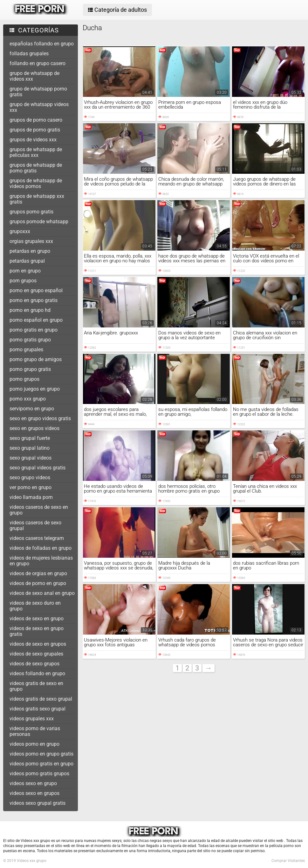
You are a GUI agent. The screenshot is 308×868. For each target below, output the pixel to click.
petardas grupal (27, 261)
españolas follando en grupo (42, 44)
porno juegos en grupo (35, 389)
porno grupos (24, 379)
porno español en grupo (36, 320)
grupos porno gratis (31, 212)
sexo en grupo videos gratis (40, 418)
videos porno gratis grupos (39, 774)
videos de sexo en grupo (37, 619)
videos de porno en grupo (38, 583)
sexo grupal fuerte (30, 438)
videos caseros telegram (37, 538)
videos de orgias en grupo (38, 573)
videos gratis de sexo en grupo (36, 686)
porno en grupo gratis (34, 300)
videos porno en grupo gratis (41, 754)
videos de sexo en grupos (38, 644)
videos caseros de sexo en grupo (39, 510)
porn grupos (23, 281)
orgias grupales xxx (31, 241)
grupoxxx (20, 231)
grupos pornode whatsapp (39, 222)
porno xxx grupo (28, 399)
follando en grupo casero (38, 63)
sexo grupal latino (30, 448)
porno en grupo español (36, 290)
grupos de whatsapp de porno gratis (36, 168)
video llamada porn (31, 497)
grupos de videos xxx (33, 140)
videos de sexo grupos (34, 664)
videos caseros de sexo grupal (35, 525)
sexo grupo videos (30, 478)
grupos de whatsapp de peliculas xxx (36, 152)
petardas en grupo (30, 251)
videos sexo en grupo (33, 783)
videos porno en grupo (34, 744)
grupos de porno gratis (35, 130)
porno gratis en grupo (34, 330)
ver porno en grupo (31, 487)
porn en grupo (25, 271)
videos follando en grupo (37, 673)
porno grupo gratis (30, 369)
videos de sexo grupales (36, 654)
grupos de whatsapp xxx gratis (37, 199)
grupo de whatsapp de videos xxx (34, 76)
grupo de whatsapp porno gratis (38, 92)
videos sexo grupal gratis (38, 803)
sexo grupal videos (31, 458)
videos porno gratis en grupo (41, 764)
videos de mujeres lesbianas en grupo (41, 561)
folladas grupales (29, 54)
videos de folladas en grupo (41, 548)
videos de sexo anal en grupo (42, 593)
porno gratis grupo (30, 340)
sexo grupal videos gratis (38, 468)
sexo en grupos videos (34, 428)
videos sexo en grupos (34, 793)
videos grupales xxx (32, 719)
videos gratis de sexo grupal (41, 699)
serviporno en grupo (32, 409)
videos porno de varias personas (35, 731)
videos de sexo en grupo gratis (37, 631)
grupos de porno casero (36, 120)
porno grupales (26, 350)
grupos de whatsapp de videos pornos (36, 183)
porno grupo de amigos (36, 359)
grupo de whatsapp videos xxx (39, 107)
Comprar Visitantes (288, 861)
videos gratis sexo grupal (38, 709)
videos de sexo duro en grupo (35, 606)
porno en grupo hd (30, 310)
